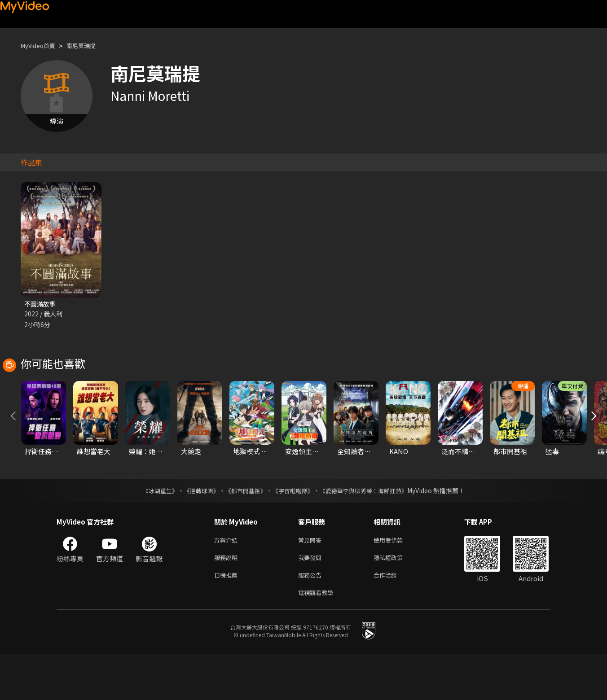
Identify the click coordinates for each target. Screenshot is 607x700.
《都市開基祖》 (243, 531)
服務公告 (312, 619)
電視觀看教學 (318, 638)
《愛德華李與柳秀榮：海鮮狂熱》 (369, 531)
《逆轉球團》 (196, 531)
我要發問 (312, 600)
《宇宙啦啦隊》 (294, 531)
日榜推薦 (228, 619)
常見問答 (312, 581)
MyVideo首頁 (41, 46)
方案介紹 (228, 581)
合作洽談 (392, 619)
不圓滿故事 (41, 304)
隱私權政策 (396, 600)
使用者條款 (396, 581)
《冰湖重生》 (152, 531)
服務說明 (228, 600)
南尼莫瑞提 (90, 46)
